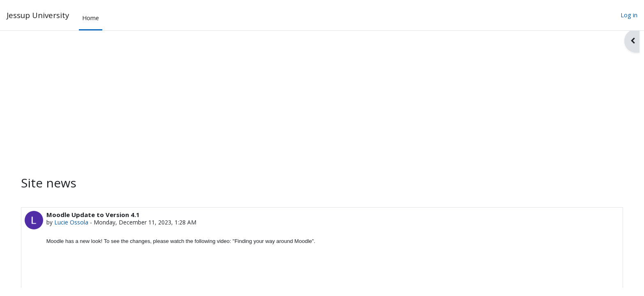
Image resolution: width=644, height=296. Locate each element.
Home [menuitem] (91, 18)
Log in (629, 15)
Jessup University (38, 15)
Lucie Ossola (80, 223)
